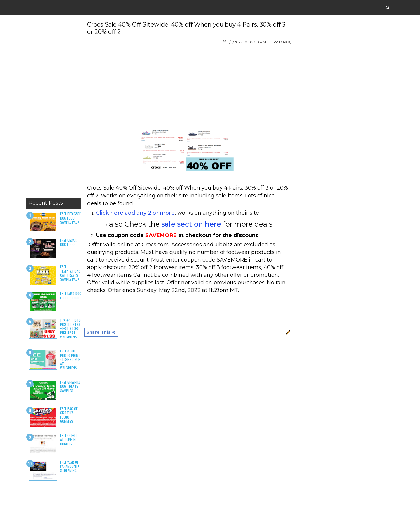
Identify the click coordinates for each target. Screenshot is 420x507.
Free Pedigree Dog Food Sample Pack (70, 218)
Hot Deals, (281, 42)
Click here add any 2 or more (135, 213)
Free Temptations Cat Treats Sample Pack (70, 273)
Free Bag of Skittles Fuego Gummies (69, 415)
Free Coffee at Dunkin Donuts (69, 440)
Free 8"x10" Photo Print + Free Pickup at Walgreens (70, 359)
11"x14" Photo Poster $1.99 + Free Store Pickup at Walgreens (70, 328)
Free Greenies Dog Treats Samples (70, 386)
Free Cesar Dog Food (68, 242)
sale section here (191, 224)
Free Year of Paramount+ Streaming (70, 466)
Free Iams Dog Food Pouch (71, 295)
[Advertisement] (54, 108)
